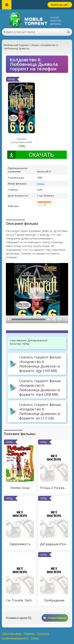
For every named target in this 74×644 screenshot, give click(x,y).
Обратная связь (12, 633)
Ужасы (41, 184)
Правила (29, 633)
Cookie (35, 638)
